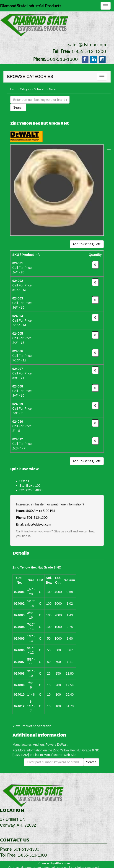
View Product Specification (32, 726)
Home (14, 89)
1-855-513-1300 (89, 51)
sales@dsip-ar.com (87, 44)
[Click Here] (21, 755)
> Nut (38, 89)
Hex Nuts (49, 89)
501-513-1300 (62, 59)
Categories (27, 89)
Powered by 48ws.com (54, 863)
